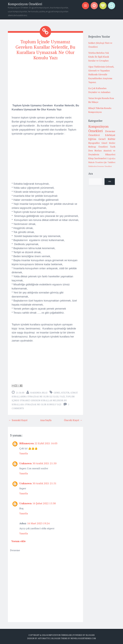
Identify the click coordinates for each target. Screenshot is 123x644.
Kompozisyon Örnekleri (25, 4)
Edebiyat (110, 135)
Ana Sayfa (46, 420)
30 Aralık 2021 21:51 (44, 483)
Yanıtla (24, 453)
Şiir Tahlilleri (110, 162)
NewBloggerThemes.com (83, 638)
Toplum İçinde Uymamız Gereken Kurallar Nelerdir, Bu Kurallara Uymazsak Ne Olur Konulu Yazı (45, 50)
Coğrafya (111, 158)
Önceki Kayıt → (73, 420)
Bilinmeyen (27, 443)
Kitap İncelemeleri (97, 158)
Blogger (90, 635)
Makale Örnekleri (96, 162)
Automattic (44, 638)
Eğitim (92, 139)
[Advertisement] (45, 83)
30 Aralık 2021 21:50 (44, 463)
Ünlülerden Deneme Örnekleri (100, 166)
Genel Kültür (62, 392)
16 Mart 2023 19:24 (38, 523)
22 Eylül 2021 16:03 (46, 443)
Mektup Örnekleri (98, 147)
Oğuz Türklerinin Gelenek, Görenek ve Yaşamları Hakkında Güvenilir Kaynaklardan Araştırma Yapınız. (101, 74)
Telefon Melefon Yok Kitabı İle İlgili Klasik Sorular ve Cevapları (99, 57)
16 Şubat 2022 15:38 (44, 503)
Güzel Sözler (108, 143)
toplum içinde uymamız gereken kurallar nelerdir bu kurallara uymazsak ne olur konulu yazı (43, 400)
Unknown (25, 463)
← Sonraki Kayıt (18, 420)
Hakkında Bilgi (39, 392)
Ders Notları (95, 151)
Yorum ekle (18, 541)
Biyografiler (94, 143)
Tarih (113, 147)
